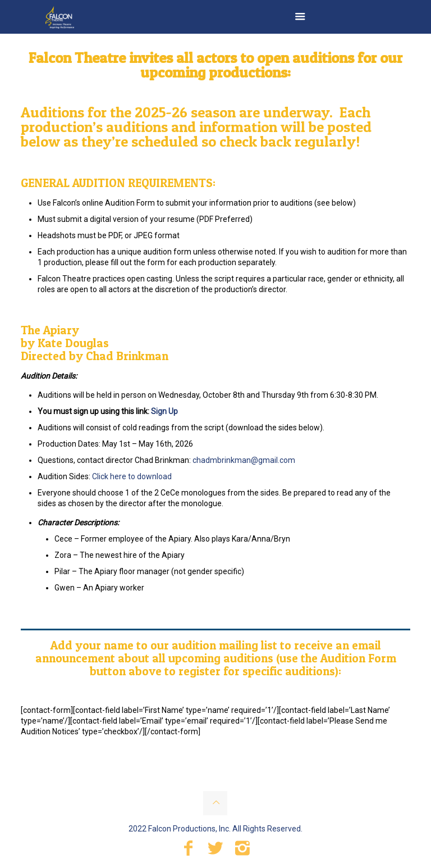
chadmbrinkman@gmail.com (244, 460)
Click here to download (132, 476)
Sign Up (164, 411)
